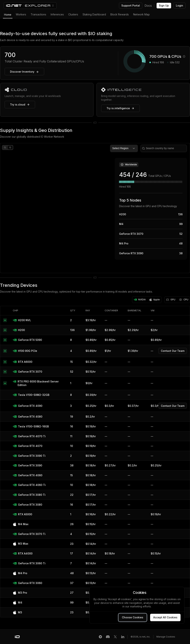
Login (180, 5)
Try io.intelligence (120, 108)
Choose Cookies (133, 617)
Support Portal (131, 5)
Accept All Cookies (165, 617)
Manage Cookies (166, 637)
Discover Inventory (24, 72)
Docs (148, 6)
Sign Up (164, 5)
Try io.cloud (20, 104)
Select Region (124, 148)
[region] (95, 208)
